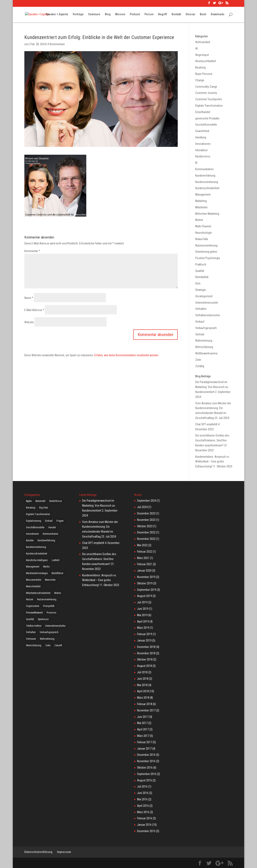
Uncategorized (204, 296)
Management (203, 195)
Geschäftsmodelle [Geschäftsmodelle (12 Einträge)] (35, 527)
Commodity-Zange (206, 87)
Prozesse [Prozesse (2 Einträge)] (51, 613)
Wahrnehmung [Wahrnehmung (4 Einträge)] (47, 639)
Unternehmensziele (207, 303)
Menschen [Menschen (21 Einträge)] (50, 580)
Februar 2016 (145, 818)
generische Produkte (207, 118)
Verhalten (201, 309)
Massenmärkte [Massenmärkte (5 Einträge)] (34, 580)
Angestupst (202, 55)
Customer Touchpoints (209, 99)
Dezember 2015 (146, 831)
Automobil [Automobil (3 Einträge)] (40, 501)
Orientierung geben (206, 252)
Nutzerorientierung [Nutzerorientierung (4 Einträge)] (47, 599)
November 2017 (146, 710)
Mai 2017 (142, 723)
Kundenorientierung (207, 182)
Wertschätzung (204, 347)
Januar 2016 (144, 825)
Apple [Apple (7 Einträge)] (29, 501)
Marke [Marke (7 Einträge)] (46, 567)
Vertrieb (200, 334)
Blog (108, 15)
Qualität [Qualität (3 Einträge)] (30, 619)
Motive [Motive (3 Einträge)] (58, 593)
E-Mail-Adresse (34, 310)
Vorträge (78, 15)
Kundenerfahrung (205, 176)
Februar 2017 (145, 742)
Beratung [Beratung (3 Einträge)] (31, 508)
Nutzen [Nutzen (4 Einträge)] (30, 599)
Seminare (94, 15)
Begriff (163, 15)
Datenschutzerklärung (38, 852)
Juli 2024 (142, 507)
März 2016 (143, 812)
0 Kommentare (56, 44)
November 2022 (146, 539)
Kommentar (32, 251)
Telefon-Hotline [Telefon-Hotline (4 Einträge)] (34, 626)
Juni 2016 (143, 793)
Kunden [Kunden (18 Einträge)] (30, 540)
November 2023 (146, 520)
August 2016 (144, 780)
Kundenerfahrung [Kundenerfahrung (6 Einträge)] (46, 540)
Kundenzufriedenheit (207, 188)
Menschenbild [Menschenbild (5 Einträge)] (33, 586)
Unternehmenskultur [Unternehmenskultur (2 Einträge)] (55, 626)
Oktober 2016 (145, 768)
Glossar (190, 15)
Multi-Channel (203, 226)
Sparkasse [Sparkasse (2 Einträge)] (43, 619)
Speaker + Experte (57, 15)
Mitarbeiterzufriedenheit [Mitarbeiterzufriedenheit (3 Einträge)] (38, 593)
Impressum (64, 852)
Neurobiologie (204, 233)
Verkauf (200, 322)
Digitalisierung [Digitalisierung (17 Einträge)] (34, 521)
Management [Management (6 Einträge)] (33, 567)
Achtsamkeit (203, 42)
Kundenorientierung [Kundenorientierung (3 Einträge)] (36, 547)
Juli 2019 (142, 602)
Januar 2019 (144, 640)
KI (196, 163)
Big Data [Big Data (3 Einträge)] (44, 508)
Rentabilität (202, 277)
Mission (120, 15)
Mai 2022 (142, 545)
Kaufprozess (203, 156)
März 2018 (143, 698)
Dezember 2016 (146, 755)
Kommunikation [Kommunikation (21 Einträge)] (50, 534)
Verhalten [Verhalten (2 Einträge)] (31, 632)
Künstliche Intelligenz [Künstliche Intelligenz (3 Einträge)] (37, 560)
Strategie (201, 290)
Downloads (218, 15)
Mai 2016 (142, 799)
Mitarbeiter (201, 207)
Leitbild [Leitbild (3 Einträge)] (56, 560)
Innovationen (203, 144)
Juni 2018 (143, 679)
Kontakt (176, 15)
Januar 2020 (144, 571)
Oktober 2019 (145, 583)
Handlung (201, 137)
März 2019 (143, 628)
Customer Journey (206, 93)
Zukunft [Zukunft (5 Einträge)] (58, 645)
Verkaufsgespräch (206, 328)
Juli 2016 (142, 787)
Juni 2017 (143, 717)
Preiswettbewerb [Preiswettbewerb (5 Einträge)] (34, 613)
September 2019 (147, 590)
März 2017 (143, 736)
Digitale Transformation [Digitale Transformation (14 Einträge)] (38, 514)
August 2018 (144, 666)
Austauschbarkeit (206, 61)
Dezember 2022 (146, 532)
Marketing (201, 201)
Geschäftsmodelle (206, 125)
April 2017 (143, 729)
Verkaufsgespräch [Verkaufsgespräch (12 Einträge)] (49, 632)
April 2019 (143, 622)
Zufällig (200, 366)
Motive (199, 220)
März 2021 (143, 558)
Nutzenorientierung (206, 245)
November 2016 (146, 761)
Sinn (198, 283)
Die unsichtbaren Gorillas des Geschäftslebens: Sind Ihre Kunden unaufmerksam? (212, 440)
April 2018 (143, 691)
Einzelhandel (203, 112)
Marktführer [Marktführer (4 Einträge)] (57, 573)
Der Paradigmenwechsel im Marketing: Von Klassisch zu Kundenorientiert (212, 387)
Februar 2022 (145, 552)
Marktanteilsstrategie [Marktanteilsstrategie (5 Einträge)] (37, 573)
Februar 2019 (145, 634)
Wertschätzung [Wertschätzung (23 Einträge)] (34, 645)
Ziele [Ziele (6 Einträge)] (48, 645)
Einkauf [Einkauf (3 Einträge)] (49, 521)
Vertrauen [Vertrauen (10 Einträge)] (31, 639)
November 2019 (146, 577)
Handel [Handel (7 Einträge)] (52, 527)
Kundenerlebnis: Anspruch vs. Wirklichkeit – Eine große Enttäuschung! (213, 462)
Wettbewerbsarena (206, 353)
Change (200, 80)
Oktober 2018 (145, 659)
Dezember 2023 (146, 513)
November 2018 (146, 653)
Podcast (135, 15)
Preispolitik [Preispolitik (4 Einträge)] (49, 606)
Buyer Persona (204, 74)
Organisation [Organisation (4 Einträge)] (33, 606)
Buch (203, 15)
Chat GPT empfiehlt (206, 424)
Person (149, 15)
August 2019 (144, 596)
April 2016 (143, 806)
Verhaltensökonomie (208, 315)
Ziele (198, 360)
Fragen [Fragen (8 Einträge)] (60, 521)
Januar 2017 (144, 749)
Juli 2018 (142, 672)
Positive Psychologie (208, 258)
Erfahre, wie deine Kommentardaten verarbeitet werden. (127, 355)
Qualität (200, 271)
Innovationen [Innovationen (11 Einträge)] (32, 534)
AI (197, 48)
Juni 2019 (143, 609)
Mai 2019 (142, 615)
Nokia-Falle (202, 239)
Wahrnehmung (204, 341)
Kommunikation (204, 169)
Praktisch (201, 264)
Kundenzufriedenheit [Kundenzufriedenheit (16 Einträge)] (37, 554)
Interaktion (201, 150)
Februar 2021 (145, 564)
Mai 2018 (142, 685)
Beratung (200, 67)
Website (29, 322)
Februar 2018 (145, 704)
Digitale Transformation (209, 106)
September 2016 (147, 774)
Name (29, 298)
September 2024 (147, 501)
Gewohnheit (202, 131)
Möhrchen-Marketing (207, 214)
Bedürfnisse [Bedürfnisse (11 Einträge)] (56, 501)
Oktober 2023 (145, 526)
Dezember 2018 (146, 647)
